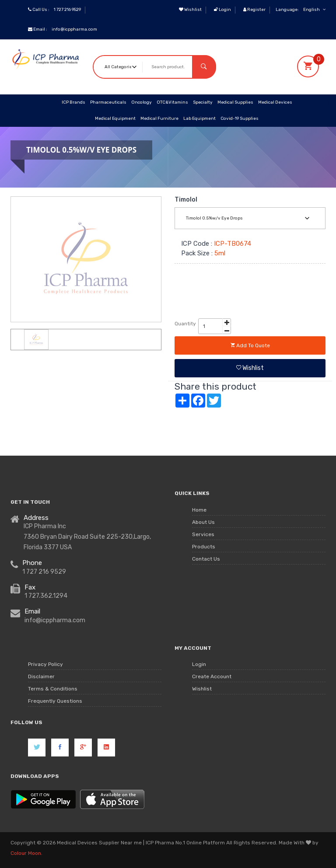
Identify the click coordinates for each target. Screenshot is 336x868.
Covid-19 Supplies (240, 119)
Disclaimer (41, 677)
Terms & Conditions (53, 689)
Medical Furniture (159, 119)
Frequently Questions (55, 701)
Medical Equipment (115, 119)
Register (254, 10)
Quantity (185, 324)
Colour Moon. (26, 853)
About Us (203, 523)
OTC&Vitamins (172, 102)
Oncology (142, 102)
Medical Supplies (235, 102)
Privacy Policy (45, 665)
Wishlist (190, 10)
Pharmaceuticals (108, 102)
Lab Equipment (199, 119)
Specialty (203, 102)
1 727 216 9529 (67, 10)
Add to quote (250, 345)
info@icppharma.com (74, 29)
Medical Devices (275, 102)
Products (204, 547)
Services (203, 535)
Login (222, 10)
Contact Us (206, 559)
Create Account (212, 677)
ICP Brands (73, 102)
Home (199, 510)
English (314, 10)
